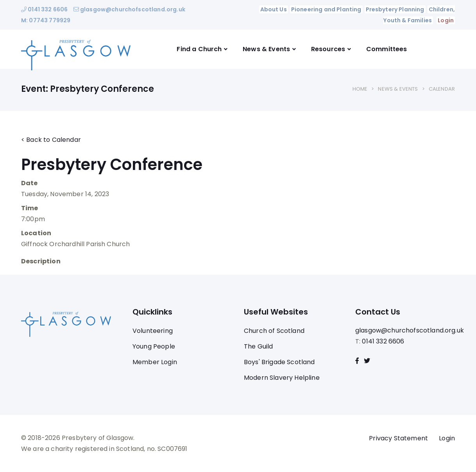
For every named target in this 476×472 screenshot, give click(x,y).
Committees (387, 49)
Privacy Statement (398, 438)
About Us (274, 9)
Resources (328, 49)
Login (446, 20)
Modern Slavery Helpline (282, 378)
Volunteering (153, 331)
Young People (154, 346)
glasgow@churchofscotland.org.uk (129, 9)
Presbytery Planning (395, 9)
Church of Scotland (274, 331)
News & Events (266, 49)
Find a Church (199, 49)
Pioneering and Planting (326, 9)
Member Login (155, 362)
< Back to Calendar (51, 140)
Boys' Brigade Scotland (279, 362)
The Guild (258, 346)
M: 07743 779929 (46, 20)
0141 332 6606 (44, 9)
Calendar (442, 89)
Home (360, 89)
